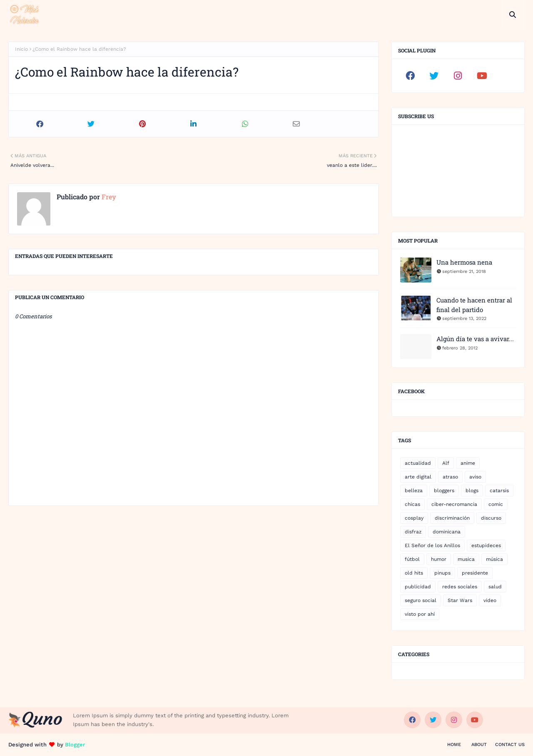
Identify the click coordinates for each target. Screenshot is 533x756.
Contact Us (510, 745)
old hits (414, 573)
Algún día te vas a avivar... (475, 339)
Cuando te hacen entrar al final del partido (474, 305)
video (490, 600)
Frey (108, 197)
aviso (475, 477)
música (494, 559)
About (479, 745)
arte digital (418, 477)
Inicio (21, 49)
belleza (414, 491)
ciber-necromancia (454, 504)
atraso (450, 477)
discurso (491, 518)
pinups (442, 573)
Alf (446, 463)
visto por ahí (420, 614)
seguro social (421, 600)
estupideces (486, 545)
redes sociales (460, 587)
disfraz (413, 532)
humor (439, 559)
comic (496, 504)
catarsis (499, 491)
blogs (472, 491)
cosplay (414, 518)
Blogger (75, 745)
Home (454, 745)
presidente (475, 573)
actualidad (418, 463)
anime (468, 463)
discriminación (452, 518)
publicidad (418, 587)
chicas (412, 504)
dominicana (447, 532)
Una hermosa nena (464, 262)
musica (466, 559)
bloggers (444, 491)
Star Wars (460, 600)
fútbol (412, 559)
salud (495, 587)
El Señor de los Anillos (432, 545)
